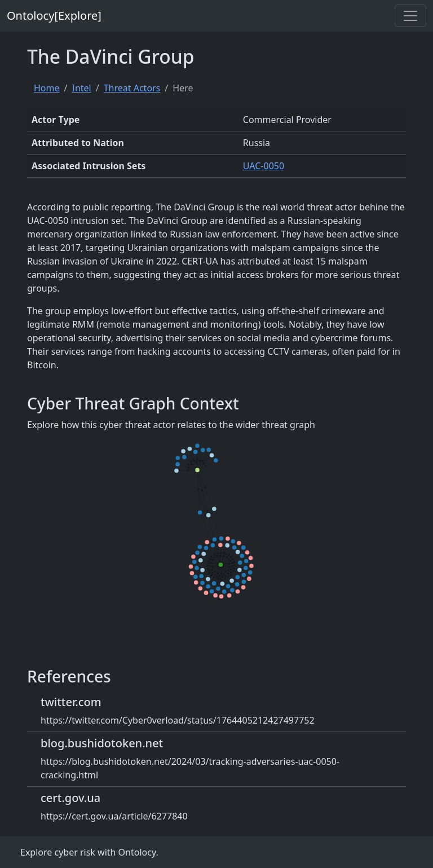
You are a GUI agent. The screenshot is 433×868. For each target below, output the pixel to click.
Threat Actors (132, 88)
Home (47, 88)
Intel (81, 88)
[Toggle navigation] (410, 16)
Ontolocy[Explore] (54, 16)
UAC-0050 (264, 166)
